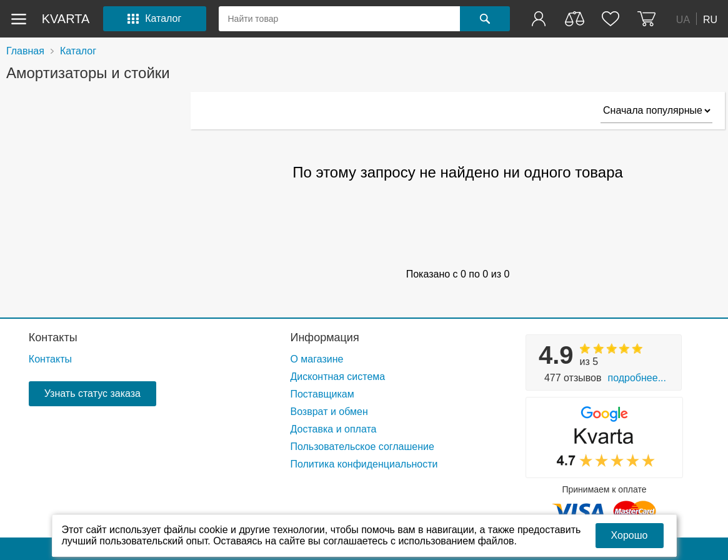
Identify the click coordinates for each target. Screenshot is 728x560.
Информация (324, 337)
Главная (25, 51)
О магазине (317, 359)
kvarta (66, 19)
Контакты (53, 337)
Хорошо (630, 535)
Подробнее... (636, 378)
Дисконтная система (337, 377)
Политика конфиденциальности (364, 464)
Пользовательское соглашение (362, 447)
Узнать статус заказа (92, 393)
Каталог (78, 51)
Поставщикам (322, 394)
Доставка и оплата (333, 429)
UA (683, 19)
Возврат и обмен (329, 412)
